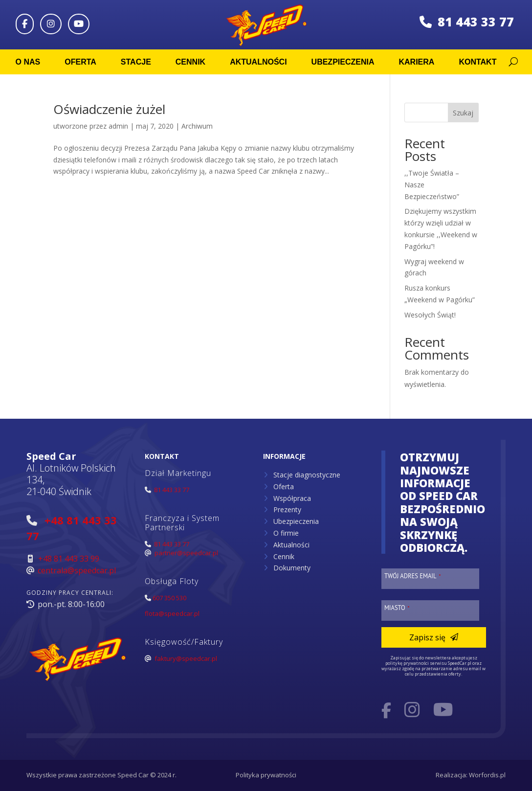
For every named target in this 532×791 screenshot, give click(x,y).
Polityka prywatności (266, 775)
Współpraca (292, 498)
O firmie (286, 533)
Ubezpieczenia (343, 62)
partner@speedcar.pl (186, 553)
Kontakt (477, 62)
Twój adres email (413, 576)
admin (118, 126)
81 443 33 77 (467, 22)
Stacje (136, 62)
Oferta (80, 62)
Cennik (190, 62)
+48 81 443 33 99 (69, 559)
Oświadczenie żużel (109, 109)
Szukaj (463, 113)
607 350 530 (169, 598)
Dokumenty (292, 568)
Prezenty (287, 509)
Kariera (416, 62)
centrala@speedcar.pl (77, 570)
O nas (28, 62)
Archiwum (197, 126)
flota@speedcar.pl (172, 613)
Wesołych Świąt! (430, 315)
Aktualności (258, 62)
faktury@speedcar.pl (186, 658)
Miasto (397, 608)
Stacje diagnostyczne (307, 475)
